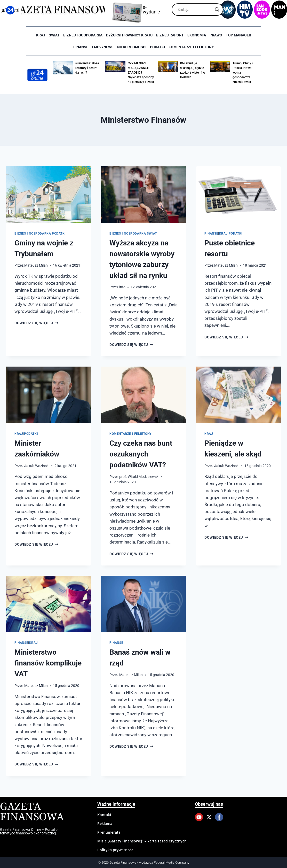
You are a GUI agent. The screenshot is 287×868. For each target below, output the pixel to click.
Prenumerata (109, 832)
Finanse (81, 47)
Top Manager (238, 35)
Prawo (216, 35)
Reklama (105, 823)
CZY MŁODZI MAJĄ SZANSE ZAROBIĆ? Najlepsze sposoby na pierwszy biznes (141, 73)
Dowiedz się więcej (36, 323)
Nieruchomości (132, 47)
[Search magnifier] (217, 10)
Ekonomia (197, 35)
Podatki (157, 47)
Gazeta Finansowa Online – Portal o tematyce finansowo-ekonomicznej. (29, 831)
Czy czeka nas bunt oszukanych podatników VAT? (141, 454)
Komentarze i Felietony (191, 47)
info (122, 287)
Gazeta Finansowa (32, 812)
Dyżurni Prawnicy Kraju (129, 35)
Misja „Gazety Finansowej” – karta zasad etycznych (142, 841)
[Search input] (195, 10)
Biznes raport (170, 35)
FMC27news (103, 47)
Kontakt (104, 815)
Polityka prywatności (116, 850)
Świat (54, 35)
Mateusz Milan (36, 265)
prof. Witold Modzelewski (139, 477)
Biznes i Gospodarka (83, 35)
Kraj (41, 35)
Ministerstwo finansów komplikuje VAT (48, 663)
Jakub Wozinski (37, 466)
